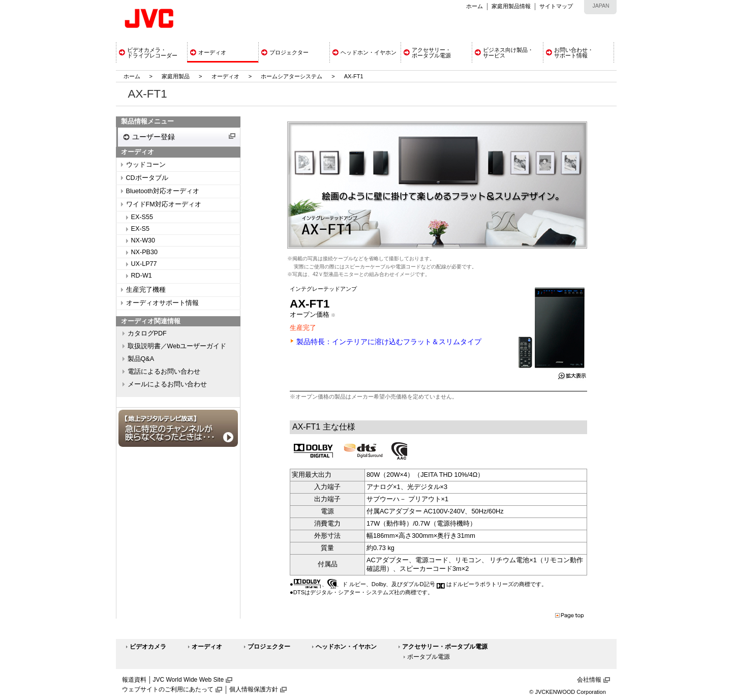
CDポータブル (147, 178)
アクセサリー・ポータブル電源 (445, 647)
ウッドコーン (146, 165)
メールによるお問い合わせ (167, 384)
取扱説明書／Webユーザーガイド (177, 346)
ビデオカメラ (148, 647)
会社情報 (589, 680)
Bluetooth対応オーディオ (163, 191)
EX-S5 (140, 229)
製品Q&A (141, 359)
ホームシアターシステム (292, 76)
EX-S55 (142, 217)
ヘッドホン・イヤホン (346, 647)
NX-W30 (143, 240)
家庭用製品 (176, 76)
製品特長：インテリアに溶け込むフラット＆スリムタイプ (389, 342)
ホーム (475, 6)
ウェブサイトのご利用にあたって (168, 689)
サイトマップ (556, 6)
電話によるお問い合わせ (164, 372)
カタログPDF (147, 333)
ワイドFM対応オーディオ (164, 204)
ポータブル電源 (429, 657)
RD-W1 (142, 276)
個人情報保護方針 (254, 689)
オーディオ (225, 76)
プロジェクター (269, 647)
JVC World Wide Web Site (189, 680)
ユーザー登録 (154, 137)
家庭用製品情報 (511, 6)
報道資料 (134, 680)
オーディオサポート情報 (162, 303)
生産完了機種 (146, 290)
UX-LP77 (144, 264)
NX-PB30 (145, 252)
